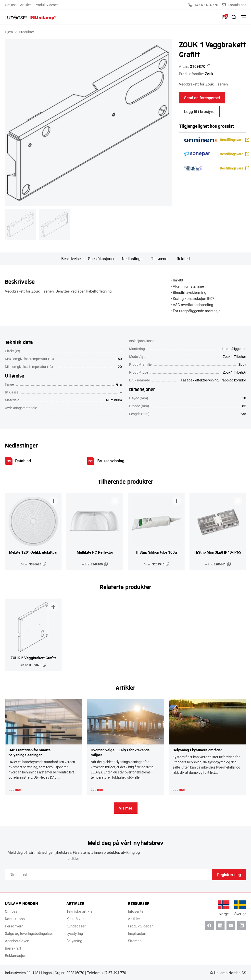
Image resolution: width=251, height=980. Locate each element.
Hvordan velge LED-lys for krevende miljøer (120, 752)
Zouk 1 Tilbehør (234, 372)
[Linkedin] (220, 925)
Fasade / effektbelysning (200, 380)
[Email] (108, 875)
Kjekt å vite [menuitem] (75, 919)
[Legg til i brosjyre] (53, 501)
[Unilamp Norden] (31, 17)
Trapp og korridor (233, 380)
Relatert (183, 259)
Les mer (15, 790)
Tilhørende (160, 259)
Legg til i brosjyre (199, 111)
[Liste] (225, 17)
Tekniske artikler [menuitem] (80, 911)
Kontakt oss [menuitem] (15, 919)
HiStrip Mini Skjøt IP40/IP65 (218, 552)
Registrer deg (229, 875)
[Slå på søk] (234, 17)
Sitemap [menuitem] (135, 941)
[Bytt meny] (244, 17)
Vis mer (126, 808)
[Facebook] (209, 925)
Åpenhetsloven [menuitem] (17, 941)
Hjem (9, 32)
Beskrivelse (71, 259)
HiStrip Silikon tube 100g (156, 552)
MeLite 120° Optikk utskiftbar (33, 552)
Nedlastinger (133, 259)
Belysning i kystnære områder (197, 750)
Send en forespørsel (202, 98)
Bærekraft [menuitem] (13, 948)
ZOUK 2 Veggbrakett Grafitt (33, 658)
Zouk (209, 74)
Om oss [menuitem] (11, 5)
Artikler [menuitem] (25, 5)
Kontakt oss (234, 5)
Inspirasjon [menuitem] (137, 933)
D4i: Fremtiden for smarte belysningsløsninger (30, 752)
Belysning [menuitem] (74, 941)
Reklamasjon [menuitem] (16, 955)
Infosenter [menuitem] (136, 911)
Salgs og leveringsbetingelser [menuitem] (29, 933)
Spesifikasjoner (101, 259)
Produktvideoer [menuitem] (46, 5)
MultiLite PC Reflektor (95, 552)
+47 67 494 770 (203, 5)
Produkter (26, 32)
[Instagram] (242, 925)
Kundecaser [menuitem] (76, 926)
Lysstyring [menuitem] (75, 933)
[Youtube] (231, 925)
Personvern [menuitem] (14, 926)
